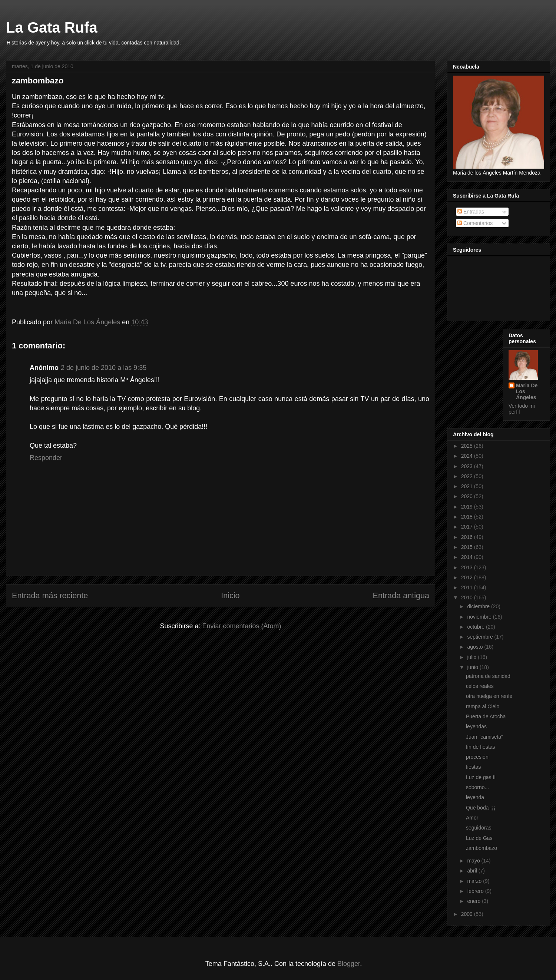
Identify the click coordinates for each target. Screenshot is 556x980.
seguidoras (479, 828)
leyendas (476, 726)
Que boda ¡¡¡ (481, 808)
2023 (468, 466)
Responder (46, 458)
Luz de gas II (481, 777)
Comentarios (475, 223)
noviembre (480, 617)
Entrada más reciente (50, 595)
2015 (468, 547)
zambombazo (481, 848)
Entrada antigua (401, 595)
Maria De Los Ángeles (527, 391)
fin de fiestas (481, 747)
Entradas (471, 212)
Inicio (230, 595)
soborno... (477, 787)
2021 (468, 486)
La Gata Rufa (52, 27)
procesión (477, 757)
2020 (468, 496)
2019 (468, 507)
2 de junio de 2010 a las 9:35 (104, 368)
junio (473, 667)
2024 (468, 456)
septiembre (481, 637)
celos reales (480, 686)
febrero (476, 891)
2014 (468, 557)
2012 (468, 577)
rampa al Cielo (483, 706)
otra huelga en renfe (489, 696)
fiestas (473, 767)
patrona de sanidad (488, 676)
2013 (468, 567)
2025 (468, 446)
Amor (472, 818)
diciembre (479, 606)
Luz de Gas (479, 838)
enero (474, 901)
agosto (476, 647)
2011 (468, 587)
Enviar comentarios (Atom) (241, 626)
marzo (475, 881)
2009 (468, 914)
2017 (468, 527)
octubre (476, 627)
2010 (468, 597)
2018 (468, 517)
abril (473, 871)
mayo (474, 861)
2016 (468, 537)
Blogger (349, 964)
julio (472, 657)
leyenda (475, 797)
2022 (468, 476)
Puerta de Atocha (486, 716)
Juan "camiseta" (484, 737)
